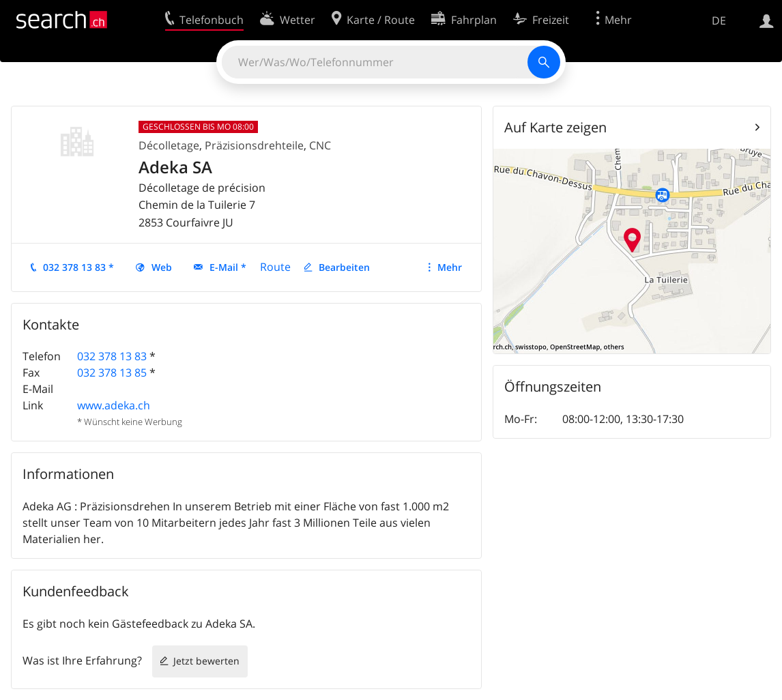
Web (162, 267)
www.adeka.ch (114, 405)
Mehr (450, 267)
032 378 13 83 (112, 356)
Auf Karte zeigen (555, 127)
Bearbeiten (344, 267)
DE (719, 20)
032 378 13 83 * (78, 267)
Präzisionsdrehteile (254, 145)
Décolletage (169, 145)
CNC (320, 145)
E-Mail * (228, 267)
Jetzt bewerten (206, 661)
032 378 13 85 (112, 373)
